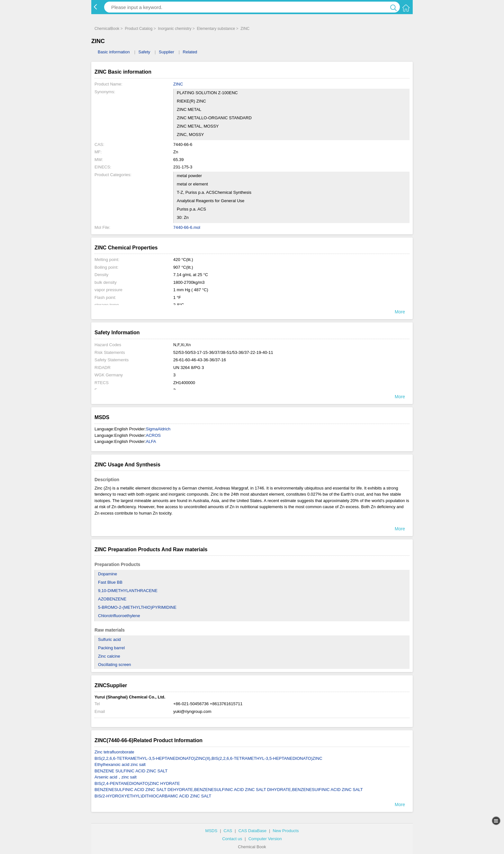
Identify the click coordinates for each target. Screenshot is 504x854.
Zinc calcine (109, 656)
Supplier (166, 52)
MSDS (212, 831)
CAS (228, 831)
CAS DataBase (252, 831)
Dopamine (108, 574)
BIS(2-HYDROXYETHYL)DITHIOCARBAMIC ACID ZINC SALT (153, 796)
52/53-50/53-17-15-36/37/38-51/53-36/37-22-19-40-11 (223, 352)
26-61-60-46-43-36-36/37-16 (200, 360)
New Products (286, 831)
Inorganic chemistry (175, 29)
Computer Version (265, 839)
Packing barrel (111, 648)
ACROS (153, 435)
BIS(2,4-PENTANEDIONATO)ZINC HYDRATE (137, 783)
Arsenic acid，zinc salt (116, 777)
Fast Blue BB (110, 582)
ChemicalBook (107, 29)
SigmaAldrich (158, 429)
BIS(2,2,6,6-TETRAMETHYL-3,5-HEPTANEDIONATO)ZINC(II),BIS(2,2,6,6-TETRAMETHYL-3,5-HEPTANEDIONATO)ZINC (208, 758)
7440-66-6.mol (187, 227)
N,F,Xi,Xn (182, 345)
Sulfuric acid (109, 639)
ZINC (245, 29)
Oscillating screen (115, 665)
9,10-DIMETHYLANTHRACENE (128, 591)
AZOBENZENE (112, 599)
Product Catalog (139, 29)
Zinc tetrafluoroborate (114, 752)
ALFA (151, 441)
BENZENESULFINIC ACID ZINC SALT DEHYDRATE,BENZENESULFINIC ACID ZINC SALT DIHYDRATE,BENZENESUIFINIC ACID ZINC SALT (229, 790)
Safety (144, 52)
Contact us (232, 839)
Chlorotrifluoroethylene (119, 616)
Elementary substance (216, 29)
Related (190, 52)
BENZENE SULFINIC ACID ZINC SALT (131, 771)
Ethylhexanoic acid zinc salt (120, 764)
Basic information (114, 52)
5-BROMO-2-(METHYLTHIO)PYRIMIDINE (137, 607)
